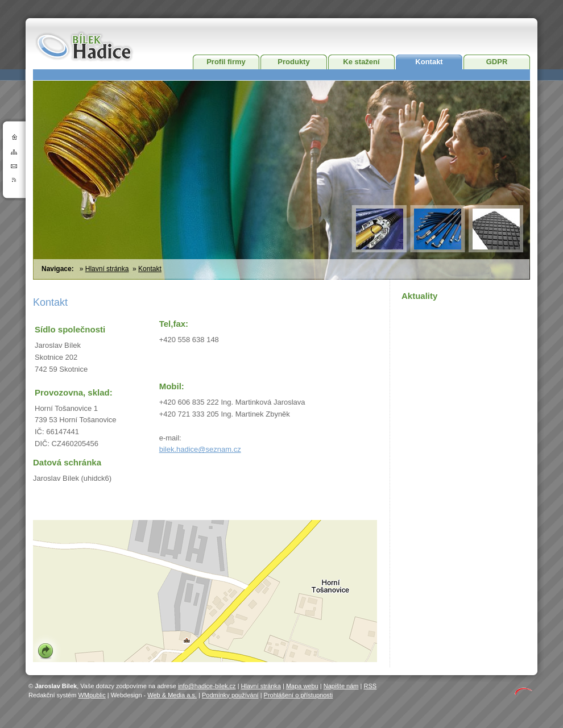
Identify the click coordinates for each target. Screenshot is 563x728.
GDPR (497, 62)
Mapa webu (302, 686)
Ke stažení (361, 62)
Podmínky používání (230, 695)
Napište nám (341, 686)
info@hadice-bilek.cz (207, 686)
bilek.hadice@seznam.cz (200, 449)
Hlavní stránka (107, 269)
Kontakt (429, 62)
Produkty (293, 62)
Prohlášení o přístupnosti (299, 695)
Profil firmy (226, 62)
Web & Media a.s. (172, 695)
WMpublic (92, 695)
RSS (370, 686)
